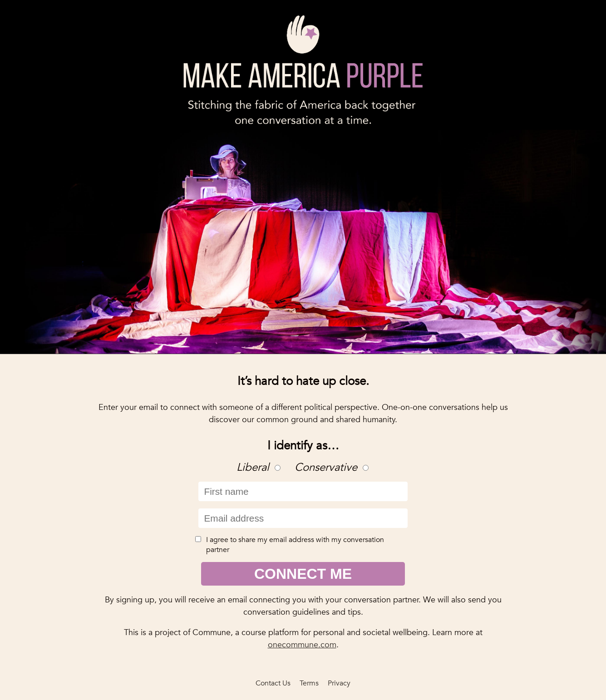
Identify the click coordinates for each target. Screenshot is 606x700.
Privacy (339, 683)
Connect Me (303, 574)
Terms (309, 683)
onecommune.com (302, 645)
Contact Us (273, 683)
